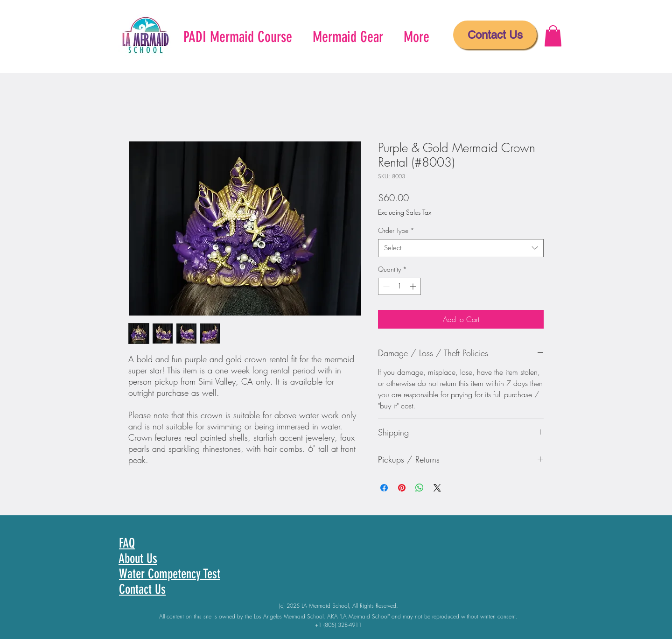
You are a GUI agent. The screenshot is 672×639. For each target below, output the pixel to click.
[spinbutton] (399, 286)
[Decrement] (385, 286)
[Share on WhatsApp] (420, 488)
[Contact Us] (495, 35)
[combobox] (461, 248)
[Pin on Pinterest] (402, 488)
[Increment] (414, 286)
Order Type (396, 230)
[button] (553, 36)
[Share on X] (437, 488)
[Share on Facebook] (384, 488)
